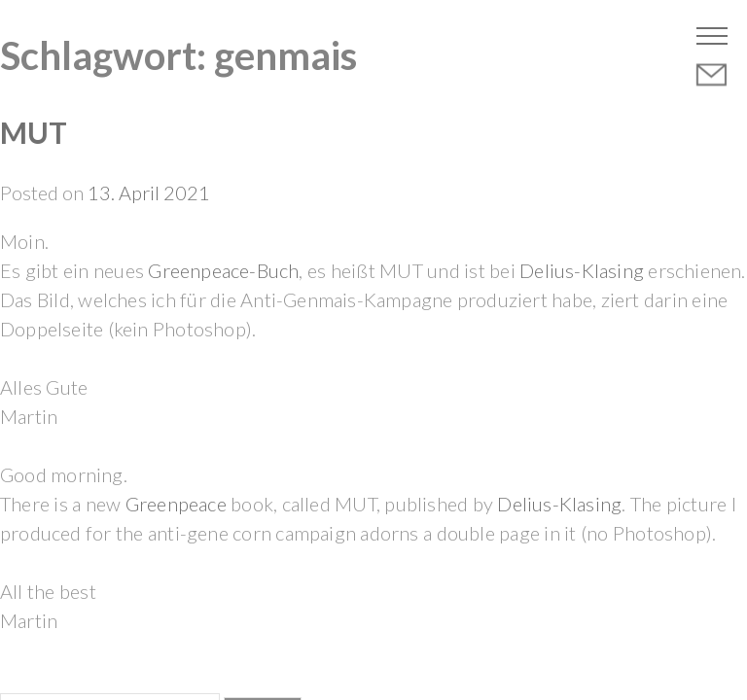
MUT (34, 132)
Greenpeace (176, 504)
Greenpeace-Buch (221, 270)
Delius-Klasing (582, 270)
